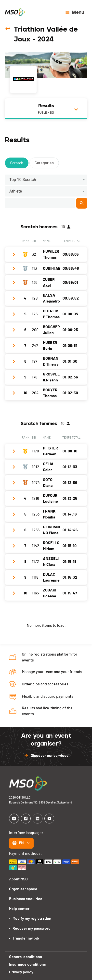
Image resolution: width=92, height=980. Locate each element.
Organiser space (23, 889)
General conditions (26, 957)
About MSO (18, 879)
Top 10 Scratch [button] (23, 180)
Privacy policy (21, 972)
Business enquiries (26, 899)
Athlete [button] (16, 191)
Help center (19, 909)
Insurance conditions (27, 964)
